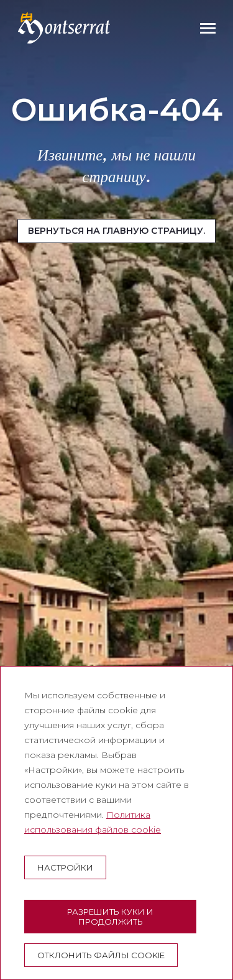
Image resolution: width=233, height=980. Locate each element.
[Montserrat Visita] (64, 28)
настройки (65, 867)
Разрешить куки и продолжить (110, 917)
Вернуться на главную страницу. (116, 231)
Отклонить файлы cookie (101, 955)
